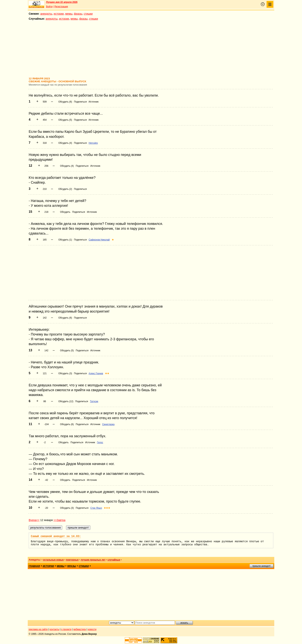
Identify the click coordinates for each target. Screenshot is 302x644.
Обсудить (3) (65, 373)
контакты (55, 629)
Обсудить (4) (65, 143)
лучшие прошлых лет (93, 560)
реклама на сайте (38, 629)
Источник (94, 102)
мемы (69, 14)
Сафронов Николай (99, 240)
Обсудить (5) (65, 120)
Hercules (93, 143)
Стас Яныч (96, 508)
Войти (49, 7)
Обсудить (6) (65, 102)
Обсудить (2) (65, 189)
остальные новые (53, 560)
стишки (88, 14)
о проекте (66, 629)
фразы (78, 14)
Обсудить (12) (66, 401)
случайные (114, 560)
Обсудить (65, 212)
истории (59, 14)
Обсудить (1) (65, 240)
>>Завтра (60, 520)
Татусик (94, 401)
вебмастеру (80, 629)
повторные (72, 560)
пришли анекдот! (261, 566)
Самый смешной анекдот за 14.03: (56, 536)
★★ (107, 373)
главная (34, 566)
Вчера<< (34, 520)
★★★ (107, 508)
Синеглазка (108, 424)
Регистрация (61, 7)
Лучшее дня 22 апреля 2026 (62, 2)
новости (92, 629)
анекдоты (46, 14)
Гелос (100, 442)
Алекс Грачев (96, 373)
